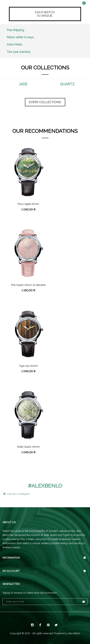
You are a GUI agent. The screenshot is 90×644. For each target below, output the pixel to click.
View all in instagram (17, 494)
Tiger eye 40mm (28, 366)
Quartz (67, 84)
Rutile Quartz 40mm (28, 447)
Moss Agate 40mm (28, 204)
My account (11, 571)
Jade (23, 84)
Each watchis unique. (45, 14)
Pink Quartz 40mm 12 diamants (28, 285)
